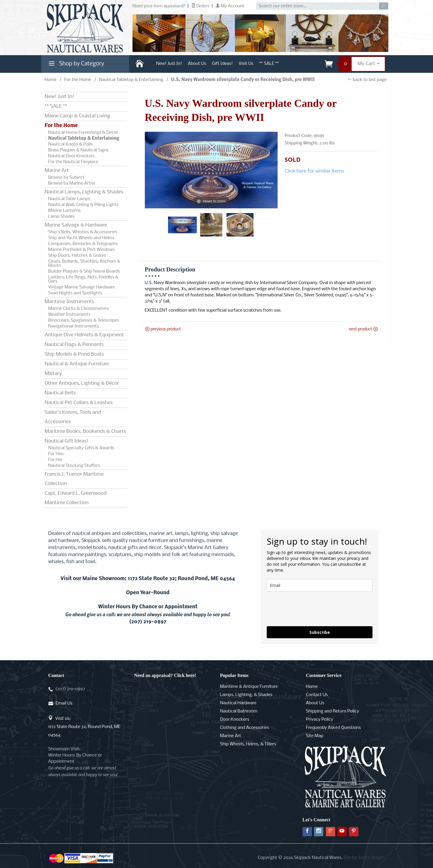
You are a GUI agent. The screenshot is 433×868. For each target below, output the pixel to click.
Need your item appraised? (159, 6)
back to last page (367, 80)
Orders (200, 6)
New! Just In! (169, 64)
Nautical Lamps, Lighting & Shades (84, 192)
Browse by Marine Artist (72, 183)
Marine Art (57, 171)
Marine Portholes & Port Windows (81, 250)
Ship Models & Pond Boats (74, 354)
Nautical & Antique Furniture (77, 364)
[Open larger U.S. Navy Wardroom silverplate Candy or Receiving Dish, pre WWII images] (211, 170)
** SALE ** (269, 64)
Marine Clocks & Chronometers (79, 309)
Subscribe (320, 632)
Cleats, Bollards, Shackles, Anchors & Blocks (84, 264)
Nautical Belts (60, 393)
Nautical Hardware (238, 703)
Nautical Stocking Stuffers (74, 466)
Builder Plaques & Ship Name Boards (84, 271)
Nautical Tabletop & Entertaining (131, 80)
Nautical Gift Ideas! (67, 441)
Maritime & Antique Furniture (249, 687)
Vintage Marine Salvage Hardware (82, 287)
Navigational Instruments (73, 326)
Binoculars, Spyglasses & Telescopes (84, 320)
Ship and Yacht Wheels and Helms (81, 238)
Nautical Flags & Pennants (74, 345)
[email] (320, 585)
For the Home (78, 80)
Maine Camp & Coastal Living (77, 116)
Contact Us (317, 695)
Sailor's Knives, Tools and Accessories (73, 417)
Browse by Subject (66, 178)
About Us (197, 64)
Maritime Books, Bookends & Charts (85, 432)
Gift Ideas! (223, 64)
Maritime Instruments (69, 302)
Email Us (64, 703)
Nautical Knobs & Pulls (70, 144)
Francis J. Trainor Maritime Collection (74, 479)
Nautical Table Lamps (69, 199)
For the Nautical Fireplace (73, 162)
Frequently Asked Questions (334, 728)
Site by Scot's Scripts (364, 858)
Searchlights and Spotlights (75, 293)
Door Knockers (235, 720)
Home (51, 80)
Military (53, 374)
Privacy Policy (320, 720)
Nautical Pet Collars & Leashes (79, 403)
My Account (230, 6)
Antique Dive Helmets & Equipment (84, 335)
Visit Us (246, 64)
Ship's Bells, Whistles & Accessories (83, 232)
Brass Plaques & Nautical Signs (78, 150)
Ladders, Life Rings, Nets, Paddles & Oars (83, 279)
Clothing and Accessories (245, 728)
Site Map (315, 736)
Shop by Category (75, 65)
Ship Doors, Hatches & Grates (77, 256)
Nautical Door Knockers (72, 156)
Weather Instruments (69, 315)
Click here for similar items (314, 171)
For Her (55, 460)
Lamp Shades (61, 217)
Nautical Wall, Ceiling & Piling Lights (83, 205)
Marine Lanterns (64, 211)
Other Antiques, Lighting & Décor (82, 383)
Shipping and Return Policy (333, 711)
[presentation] (311, 609)
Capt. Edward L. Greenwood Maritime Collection (76, 498)
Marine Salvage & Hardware (76, 225)
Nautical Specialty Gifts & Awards (81, 448)
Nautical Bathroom (239, 711)
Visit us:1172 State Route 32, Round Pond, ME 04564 (84, 727)
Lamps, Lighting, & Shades (246, 695)
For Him (56, 454)
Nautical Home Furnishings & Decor (83, 133)
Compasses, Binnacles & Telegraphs (83, 244)
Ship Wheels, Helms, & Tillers (248, 744)
